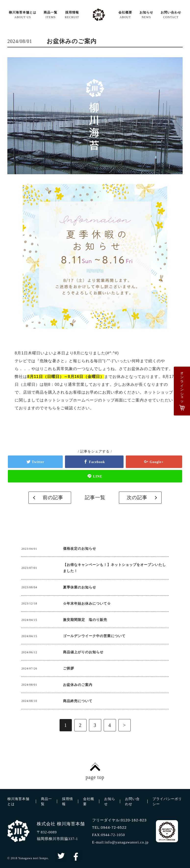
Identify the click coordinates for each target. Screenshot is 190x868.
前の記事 (54, 498)
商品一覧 (51, 15)
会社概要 (125, 15)
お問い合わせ (171, 15)
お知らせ (146, 15)
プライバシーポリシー (167, 801)
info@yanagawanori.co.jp (127, 842)
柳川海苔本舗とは (23, 15)
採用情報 (72, 15)
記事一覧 (95, 498)
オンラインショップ (183, 388)
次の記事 (136, 498)
